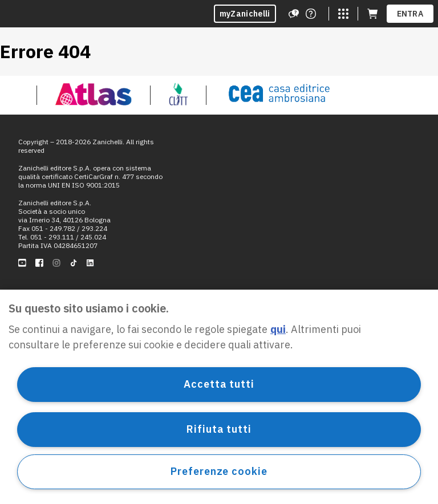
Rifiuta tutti (219, 429)
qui (278, 329)
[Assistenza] (294, 14)
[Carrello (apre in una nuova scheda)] (372, 14)
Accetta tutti (219, 384)
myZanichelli (245, 14)
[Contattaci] (311, 14)
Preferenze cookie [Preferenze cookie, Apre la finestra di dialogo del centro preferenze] (219, 471)
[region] (219, 397)
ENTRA (410, 14)
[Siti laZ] (343, 14)
